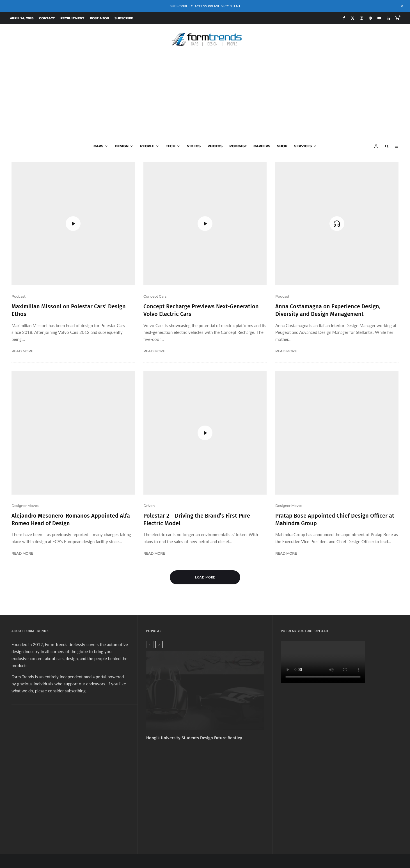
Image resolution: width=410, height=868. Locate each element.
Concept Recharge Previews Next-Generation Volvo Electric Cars (201, 191)
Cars (98, 146)
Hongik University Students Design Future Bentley (194, 656)
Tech (171, 146)
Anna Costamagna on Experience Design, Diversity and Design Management (328, 269)
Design (122, 146)
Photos (215, 146)
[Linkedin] (388, 18)
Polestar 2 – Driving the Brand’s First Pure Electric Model (197, 360)
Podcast (238, 146)
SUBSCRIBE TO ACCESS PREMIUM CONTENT (205, 6)
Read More (22, 310)
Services (303, 146)
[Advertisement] (205, 97)
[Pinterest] (370, 18)
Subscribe (124, 18)
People (147, 146)
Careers (262, 146)
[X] (353, 18)
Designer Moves (25, 424)
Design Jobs (240, 806)
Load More (205, 495)
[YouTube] (379, 18)
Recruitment (72, 18)
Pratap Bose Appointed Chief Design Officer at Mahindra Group (335, 360)
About (164, 806)
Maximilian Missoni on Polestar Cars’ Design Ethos (69, 269)
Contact (47, 18)
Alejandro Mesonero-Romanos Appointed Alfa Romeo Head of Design (71, 438)
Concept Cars (155, 177)
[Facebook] (344, 18)
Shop (282, 146)
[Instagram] (362, 18)
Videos (194, 146)
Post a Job (99, 18)
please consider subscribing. (61, 608)
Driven (149, 346)
